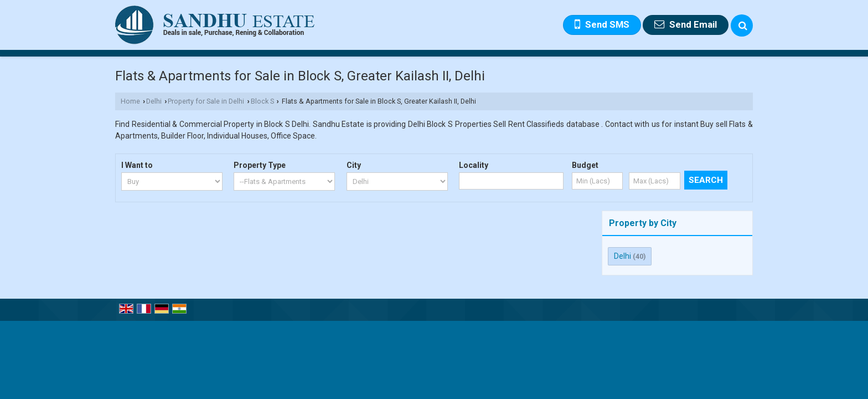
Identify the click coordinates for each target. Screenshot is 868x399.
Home (130, 101)
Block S (262, 101)
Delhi (154, 101)
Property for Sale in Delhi (206, 101)
